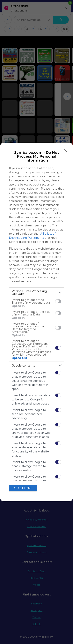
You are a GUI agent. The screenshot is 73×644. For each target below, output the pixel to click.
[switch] (58, 301)
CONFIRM (23, 488)
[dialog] (36, 322)
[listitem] (36, 292)
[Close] (65, 150)
